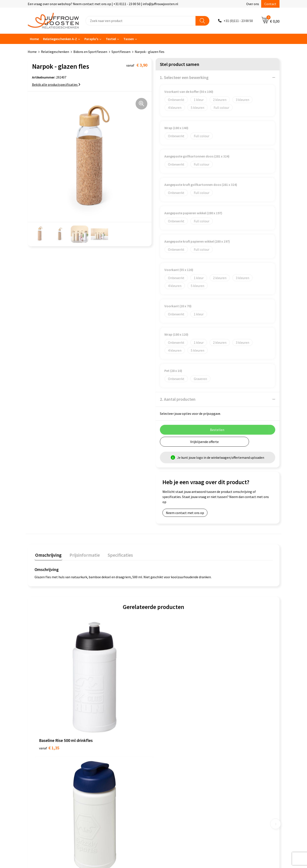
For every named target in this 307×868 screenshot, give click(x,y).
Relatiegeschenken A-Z (60, 39)
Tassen (129, 39)
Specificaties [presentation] (117, 554)
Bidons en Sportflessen (90, 52)
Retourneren (105, 771)
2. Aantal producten (178, 399)
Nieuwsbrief (105, 752)
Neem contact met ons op (185, 513)
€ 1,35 (49, 693)
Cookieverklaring (170, 746)
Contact (270, 4)
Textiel (111, 39)
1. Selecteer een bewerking (184, 77)
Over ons (253, 4)
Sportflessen (121, 52)
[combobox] (141, 21)
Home (34, 39)
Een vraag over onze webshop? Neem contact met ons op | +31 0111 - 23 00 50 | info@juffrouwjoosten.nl (103, 4)
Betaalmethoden (109, 765)
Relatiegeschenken (55, 52)
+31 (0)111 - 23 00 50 (238, 21)
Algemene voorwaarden (175, 739)
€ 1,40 (109, 693)
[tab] (48, 555)
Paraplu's (91, 39)
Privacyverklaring (170, 752)
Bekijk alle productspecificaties (56, 84)
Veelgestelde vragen (111, 758)
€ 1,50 (168, 693)
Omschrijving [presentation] (48, 554)
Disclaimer (166, 758)
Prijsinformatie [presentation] (83, 554)
